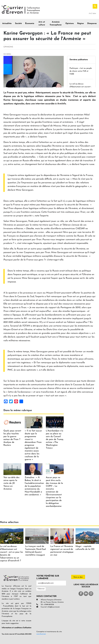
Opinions (70, 23)
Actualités (7, 23)
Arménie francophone (56, 23)
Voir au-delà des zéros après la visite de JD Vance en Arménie (11, 483)
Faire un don (78, 577)
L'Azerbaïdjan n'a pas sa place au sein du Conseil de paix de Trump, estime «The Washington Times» (55, 439)
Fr (90, 14)
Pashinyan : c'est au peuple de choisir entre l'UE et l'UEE (81, 71)
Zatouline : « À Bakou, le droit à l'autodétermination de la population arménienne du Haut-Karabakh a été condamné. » (34, 486)
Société (18, 23)
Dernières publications (79, 60)
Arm (94, 14)
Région (81, 23)
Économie (30, 23)
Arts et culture (42, 23)
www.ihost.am (41, 634)
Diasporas (92, 23)
